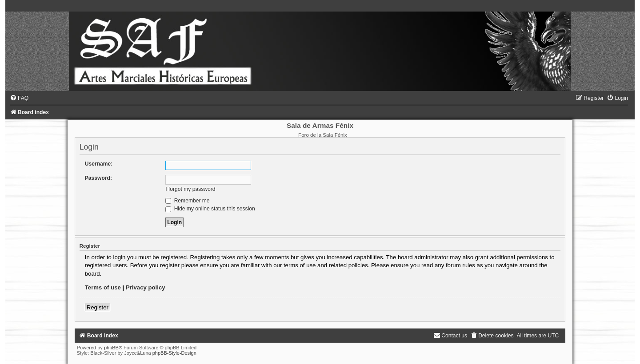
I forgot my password (190, 189)
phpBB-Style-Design (174, 353)
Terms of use (103, 287)
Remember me (187, 201)
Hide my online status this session (210, 209)
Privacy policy (146, 287)
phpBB (111, 348)
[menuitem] (19, 98)
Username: (99, 164)
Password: (98, 178)
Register (98, 307)
